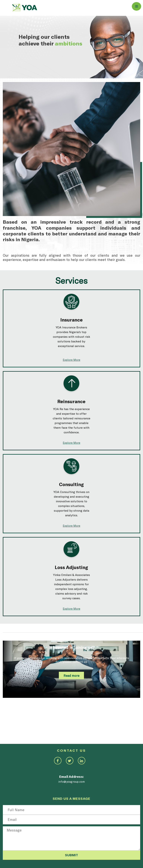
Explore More (71, 360)
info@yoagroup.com (72, 782)
